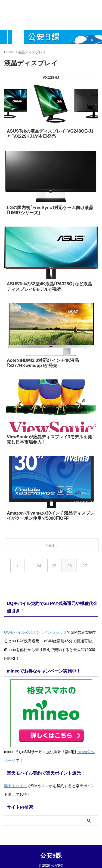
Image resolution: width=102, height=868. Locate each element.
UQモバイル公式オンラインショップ (35, 632)
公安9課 (51, 856)
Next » (52, 545)
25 (54, 566)
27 (85, 566)
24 (39, 566)
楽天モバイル (16, 786)
